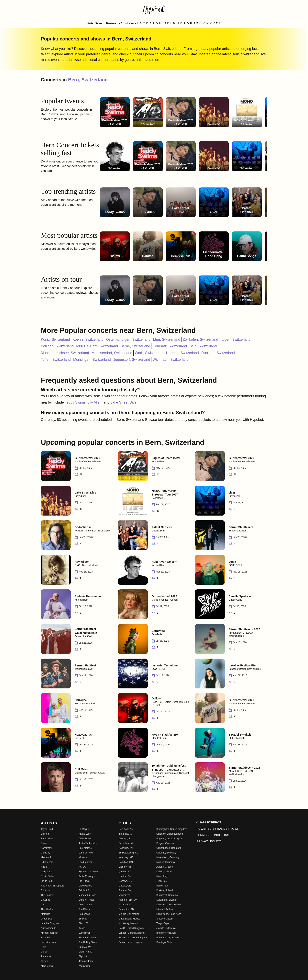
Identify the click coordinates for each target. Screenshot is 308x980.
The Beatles (47, 895)
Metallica (45, 914)
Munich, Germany (166, 862)
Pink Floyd (84, 881)
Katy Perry (46, 848)
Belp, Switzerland (203, 346)
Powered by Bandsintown (218, 829)
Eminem (45, 834)
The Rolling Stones (88, 942)
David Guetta (85, 886)
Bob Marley (85, 947)
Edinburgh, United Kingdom (133, 938)
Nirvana (83, 857)
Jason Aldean (86, 961)
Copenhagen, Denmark (169, 848)
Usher (44, 952)
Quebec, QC (125, 872)
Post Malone (85, 848)
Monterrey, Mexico (128, 923)
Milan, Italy (162, 876)
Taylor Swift (47, 829)
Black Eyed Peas (88, 938)
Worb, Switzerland (149, 353)
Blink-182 (83, 923)
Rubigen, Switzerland (218, 353)
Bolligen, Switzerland (57, 346)
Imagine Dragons (50, 923)
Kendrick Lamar (49, 942)
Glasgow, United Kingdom (170, 834)
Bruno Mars (47, 839)
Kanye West (85, 834)
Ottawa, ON (125, 886)
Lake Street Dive (123, 402)
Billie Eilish (46, 938)
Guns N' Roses (86, 900)
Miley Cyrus (47, 966)
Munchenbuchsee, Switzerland (65, 353)
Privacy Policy (209, 841)
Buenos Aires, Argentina (169, 938)
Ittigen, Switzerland (236, 340)
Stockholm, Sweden (167, 900)
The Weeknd (48, 909)
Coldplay (45, 853)
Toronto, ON (125, 890)
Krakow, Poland (165, 890)
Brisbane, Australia (166, 933)
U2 (42, 905)
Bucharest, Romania (167, 895)
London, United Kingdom (132, 933)
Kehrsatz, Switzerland (170, 346)
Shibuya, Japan (165, 919)
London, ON (125, 876)
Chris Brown (85, 839)
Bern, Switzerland (88, 80)
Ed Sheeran (47, 862)
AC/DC (82, 867)
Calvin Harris (85, 952)
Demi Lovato (85, 905)
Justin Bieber (48, 876)
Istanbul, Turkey (165, 909)
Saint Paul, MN (126, 843)
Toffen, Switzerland (56, 360)
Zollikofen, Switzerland (200, 340)
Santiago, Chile (164, 942)
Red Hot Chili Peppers (53, 886)
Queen (44, 961)
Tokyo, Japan (163, 923)
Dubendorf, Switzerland (169, 905)
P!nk (43, 947)
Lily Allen (95, 402)
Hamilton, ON (126, 862)
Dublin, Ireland (164, 872)
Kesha (82, 928)
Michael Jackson (50, 933)
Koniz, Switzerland (55, 340)
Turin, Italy (162, 881)
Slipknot (83, 956)
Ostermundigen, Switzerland (128, 340)
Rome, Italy (162, 886)
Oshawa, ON (125, 881)
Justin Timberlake (88, 843)
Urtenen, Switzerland (182, 353)
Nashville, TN (126, 848)
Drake (44, 843)
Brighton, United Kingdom (170, 839)
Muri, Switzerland (167, 340)
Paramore (46, 956)
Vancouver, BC (126, 895)
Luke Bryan (85, 933)
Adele (44, 867)
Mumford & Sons (87, 895)
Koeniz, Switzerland (88, 340)
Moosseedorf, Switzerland (112, 353)
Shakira (83, 919)
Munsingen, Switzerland (92, 360)
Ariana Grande (49, 928)
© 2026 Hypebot (209, 822)
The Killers (84, 909)
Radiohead (84, 914)
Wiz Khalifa (84, 966)
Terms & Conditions (213, 835)
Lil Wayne (84, 829)
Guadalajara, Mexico (129, 919)
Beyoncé (45, 900)
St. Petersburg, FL (128, 853)
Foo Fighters (85, 862)
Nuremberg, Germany (168, 857)
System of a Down (88, 872)
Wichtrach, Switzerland (171, 360)
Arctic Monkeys (87, 876)
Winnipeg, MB (126, 857)
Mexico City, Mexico (129, 914)
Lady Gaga (47, 872)
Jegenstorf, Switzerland (132, 360)
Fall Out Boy (85, 890)
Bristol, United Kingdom (131, 942)
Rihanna (45, 890)
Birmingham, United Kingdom (172, 829)
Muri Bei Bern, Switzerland (97, 346)
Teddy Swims (75, 402)
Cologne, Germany (166, 853)
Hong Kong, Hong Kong (169, 914)
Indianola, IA (125, 834)
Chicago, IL (125, 839)
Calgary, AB (125, 867)
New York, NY (126, 829)
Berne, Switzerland (135, 346)
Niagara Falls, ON (128, 900)
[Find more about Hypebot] (154, 9)
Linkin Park (47, 881)
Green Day (47, 919)
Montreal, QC (126, 905)
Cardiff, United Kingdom (131, 928)
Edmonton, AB (126, 909)
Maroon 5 (46, 857)
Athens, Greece (165, 867)
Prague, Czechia (165, 843)
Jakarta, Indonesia (166, 928)
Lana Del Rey (86, 853)
